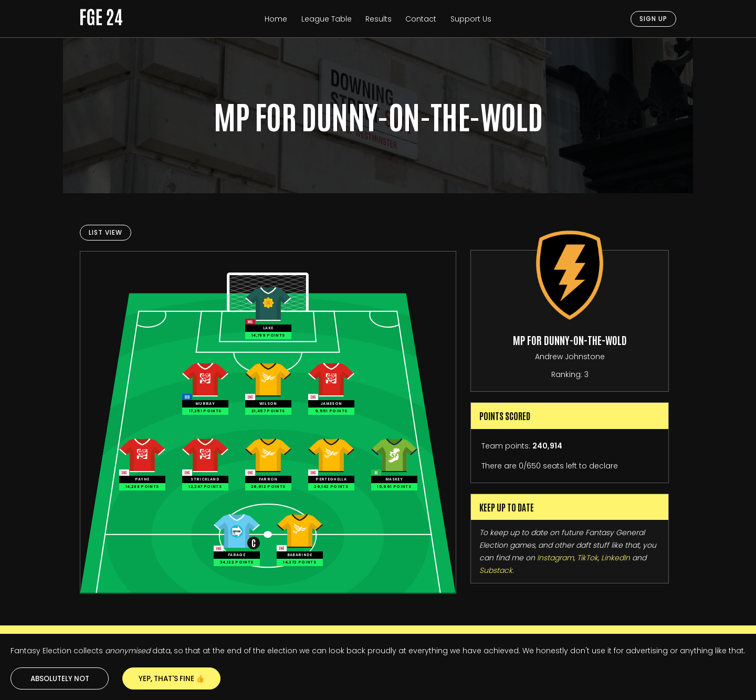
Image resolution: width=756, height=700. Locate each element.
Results (379, 19)
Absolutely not (60, 679)
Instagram (555, 558)
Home (276, 19)
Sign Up (653, 19)
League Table (327, 19)
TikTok (587, 558)
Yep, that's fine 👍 (172, 679)
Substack (496, 570)
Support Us (471, 19)
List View (106, 232)
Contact (421, 19)
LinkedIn (616, 558)
